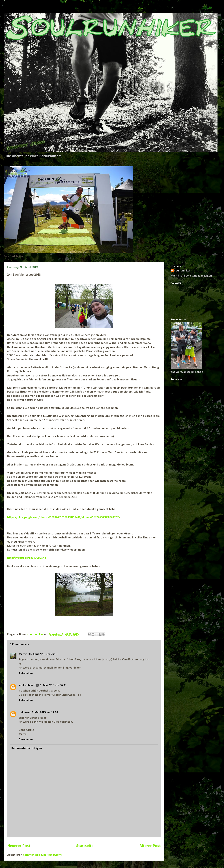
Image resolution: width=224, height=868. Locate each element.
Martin (23, 654)
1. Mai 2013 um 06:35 (53, 685)
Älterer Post (150, 846)
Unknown (25, 713)
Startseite (85, 846)
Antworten (26, 673)
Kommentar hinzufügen (27, 748)
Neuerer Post (19, 846)
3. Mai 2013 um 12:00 (45, 713)
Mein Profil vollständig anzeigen (191, 276)
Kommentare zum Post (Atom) (43, 855)
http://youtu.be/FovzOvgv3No (27, 558)
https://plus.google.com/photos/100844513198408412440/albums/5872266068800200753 (63, 517)
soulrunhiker (27, 685)
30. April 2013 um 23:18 (43, 654)
